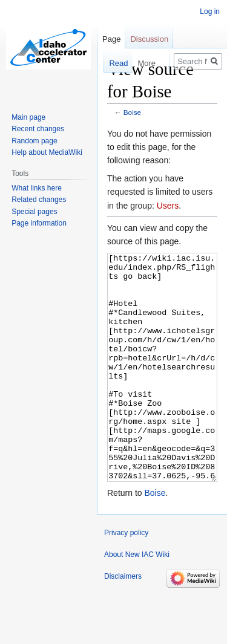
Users (168, 206)
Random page (34, 141)
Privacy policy (126, 578)
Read (117, 63)
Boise (132, 112)
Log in (210, 11)
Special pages (34, 212)
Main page (28, 117)
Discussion (149, 39)
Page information (39, 223)
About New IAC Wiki (137, 600)
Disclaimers (123, 622)
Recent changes (38, 129)
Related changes (39, 200)
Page (111, 39)
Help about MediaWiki (47, 152)
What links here (37, 188)
